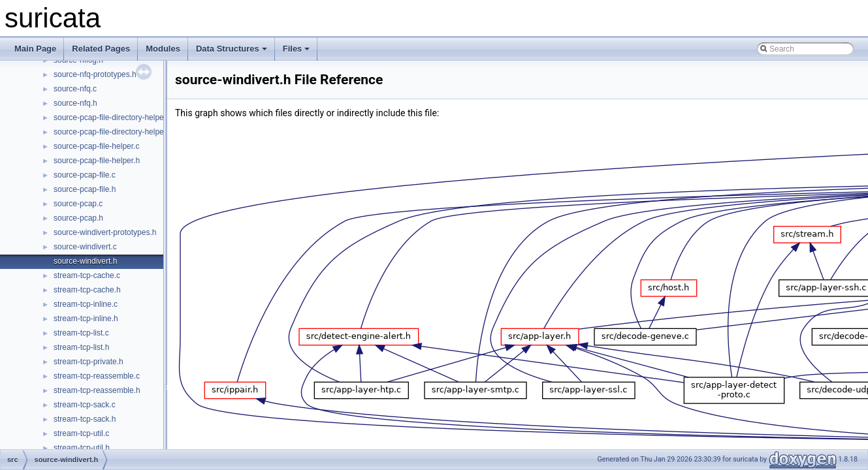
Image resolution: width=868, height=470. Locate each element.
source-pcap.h (78, 218)
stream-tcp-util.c (81, 433)
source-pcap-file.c (85, 175)
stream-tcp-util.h (82, 448)
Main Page (35, 49)
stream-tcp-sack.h (85, 419)
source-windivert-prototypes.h (105, 232)
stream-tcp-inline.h (86, 319)
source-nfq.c (75, 89)
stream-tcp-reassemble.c (97, 376)
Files (297, 49)
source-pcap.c (78, 204)
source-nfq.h (75, 103)
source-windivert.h (85, 261)
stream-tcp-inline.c (86, 304)
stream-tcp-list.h (81, 347)
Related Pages (101, 49)
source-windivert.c (85, 247)
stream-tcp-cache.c (87, 275)
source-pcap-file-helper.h (97, 161)
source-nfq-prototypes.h (95, 74)
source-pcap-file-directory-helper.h (113, 132)
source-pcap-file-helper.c (96, 146)
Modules (163, 49)
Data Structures (232, 49)
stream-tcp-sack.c (85, 405)
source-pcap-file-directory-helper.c (113, 117)
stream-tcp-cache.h (87, 290)
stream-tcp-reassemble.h (97, 390)
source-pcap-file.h (85, 189)
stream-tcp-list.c (81, 333)
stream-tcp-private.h (88, 362)
